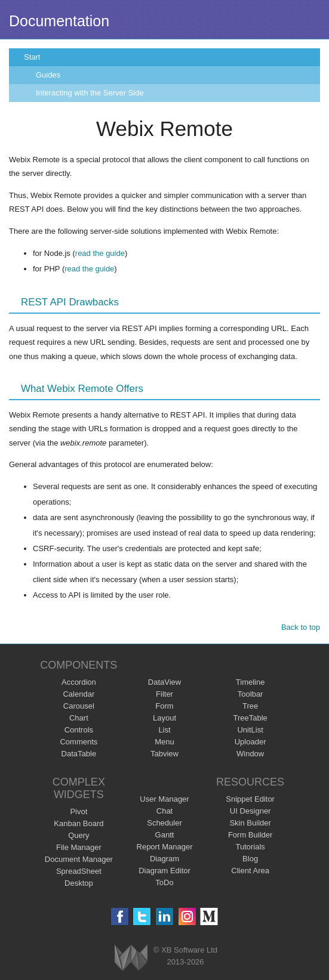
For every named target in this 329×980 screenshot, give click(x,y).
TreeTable (250, 718)
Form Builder (250, 835)
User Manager (164, 799)
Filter (164, 694)
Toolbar (250, 694)
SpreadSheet (79, 871)
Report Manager (165, 847)
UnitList (250, 730)
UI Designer (250, 811)
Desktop (79, 883)
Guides (48, 75)
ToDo (164, 882)
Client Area (250, 871)
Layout (164, 718)
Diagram (164, 859)
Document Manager (79, 859)
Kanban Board (79, 823)
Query (79, 835)
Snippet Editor (250, 799)
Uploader (250, 742)
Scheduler (164, 823)
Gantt (165, 835)
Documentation (59, 21)
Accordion (79, 682)
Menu (164, 742)
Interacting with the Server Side (90, 93)
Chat (164, 811)
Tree (250, 706)
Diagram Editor (164, 871)
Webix (131, 958)
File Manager (79, 847)
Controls (79, 730)
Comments (79, 742)
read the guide (100, 253)
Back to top (301, 627)
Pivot (79, 811)
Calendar (79, 694)
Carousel (79, 706)
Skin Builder (250, 823)
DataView (164, 682)
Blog (250, 859)
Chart (79, 718)
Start (32, 57)
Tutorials (250, 847)
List (164, 730)
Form (164, 706)
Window (250, 754)
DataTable (79, 754)
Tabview (164, 754)
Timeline (250, 682)
